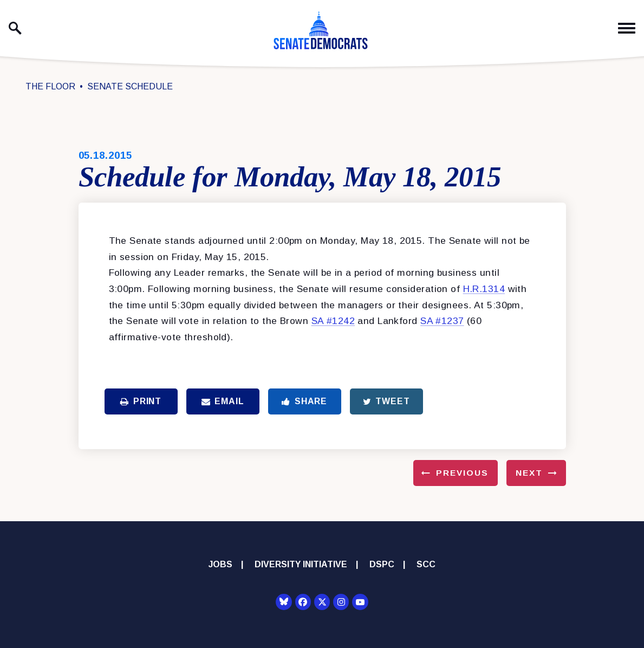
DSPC (382, 564)
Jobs (220, 564)
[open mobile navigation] (627, 28)
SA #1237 (442, 321)
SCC (426, 564)
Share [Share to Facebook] (304, 401)
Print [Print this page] (141, 401)
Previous (462, 473)
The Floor (50, 86)
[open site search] (15, 28)
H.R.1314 (484, 289)
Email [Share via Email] (223, 401)
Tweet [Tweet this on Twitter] (386, 401)
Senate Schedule (130, 86)
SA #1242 (333, 321)
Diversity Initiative (301, 564)
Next (529, 473)
